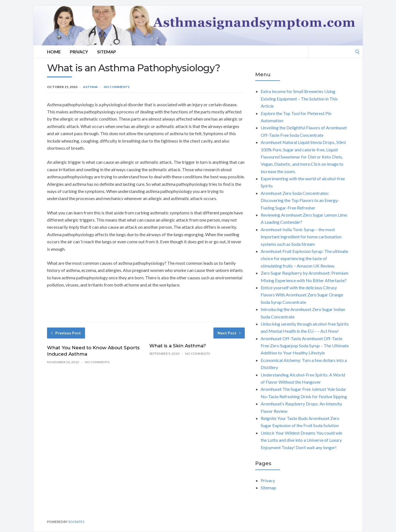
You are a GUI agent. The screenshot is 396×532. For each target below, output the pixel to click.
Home (54, 52)
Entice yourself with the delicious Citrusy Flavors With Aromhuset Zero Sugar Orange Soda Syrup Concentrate (302, 295)
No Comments (117, 87)
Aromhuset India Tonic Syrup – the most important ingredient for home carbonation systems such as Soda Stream (301, 237)
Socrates (76, 522)
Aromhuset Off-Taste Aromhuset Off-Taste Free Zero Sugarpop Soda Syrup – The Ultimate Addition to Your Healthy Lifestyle (305, 346)
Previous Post (66, 333)
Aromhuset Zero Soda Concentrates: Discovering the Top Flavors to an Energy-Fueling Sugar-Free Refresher (300, 200)
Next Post (229, 333)
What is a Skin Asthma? (178, 346)
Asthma (90, 87)
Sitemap (107, 52)
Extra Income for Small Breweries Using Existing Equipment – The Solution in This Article (299, 99)
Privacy (79, 52)
